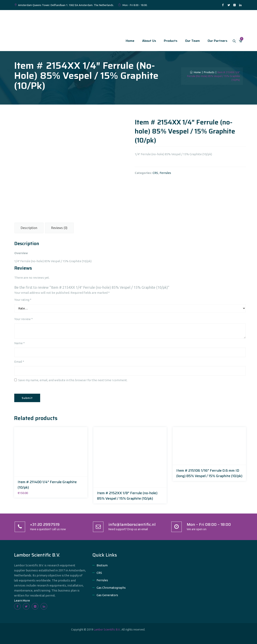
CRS (155, 173)
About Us (145, 41)
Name (19, 343)
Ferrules (165, 173)
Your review (23, 319)
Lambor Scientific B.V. (107, 630)
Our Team (188, 41)
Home (126, 41)
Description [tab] (29, 228)
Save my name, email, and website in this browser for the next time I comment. (73, 380)
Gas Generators (107, 595)
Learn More (22, 600)
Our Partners (213, 41)
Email (19, 362)
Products (166, 41)
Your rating (23, 300)
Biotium (102, 565)
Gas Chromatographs (111, 588)
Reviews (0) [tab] (59, 228)
